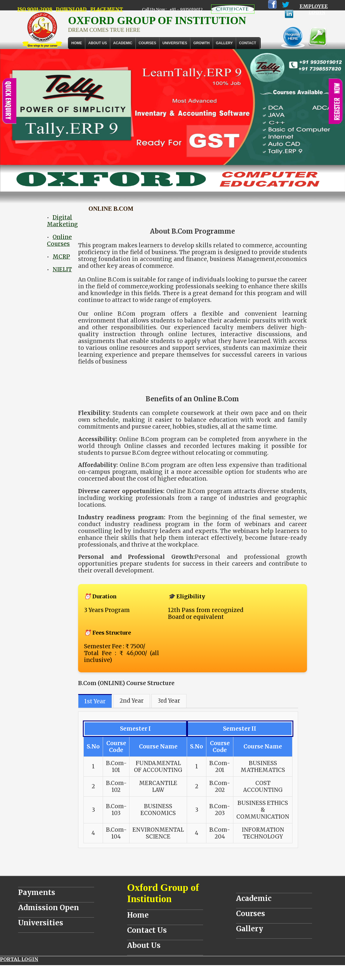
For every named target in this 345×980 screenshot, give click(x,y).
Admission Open (49, 908)
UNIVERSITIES (175, 43)
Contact (248, 43)
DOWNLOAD (71, 9)
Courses (251, 914)
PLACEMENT (107, 9)
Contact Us (147, 930)
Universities (41, 923)
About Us (98, 43)
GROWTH (201, 43)
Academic (254, 898)
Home (77, 43)
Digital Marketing (62, 221)
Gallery (224, 43)
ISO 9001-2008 (35, 9)
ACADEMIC (123, 43)
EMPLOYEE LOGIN (314, 9)
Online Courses (59, 240)
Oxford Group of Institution (163, 893)
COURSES (147, 43)
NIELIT (62, 269)
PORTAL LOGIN (19, 959)
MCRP (61, 257)
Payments (37, 892)
